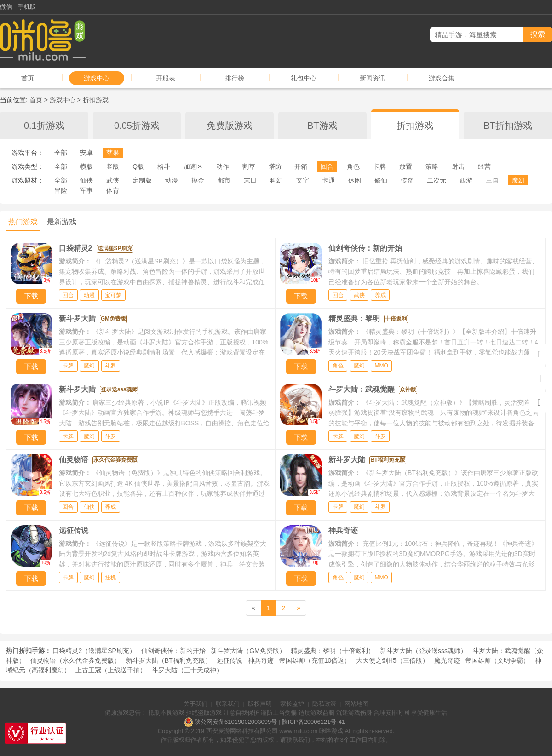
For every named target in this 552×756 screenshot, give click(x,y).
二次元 (437, 180)
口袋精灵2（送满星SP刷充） (94, 651)
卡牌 (379, 166)
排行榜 (235, 78)
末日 (250, 180)
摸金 (198, 180)
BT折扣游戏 (508, 126)
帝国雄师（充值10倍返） (315, 660)
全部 (61, 153)
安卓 (86, 153)
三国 (492, 180)
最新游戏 (62, 222)
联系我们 (228, 704)
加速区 (193, 166)
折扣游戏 (96, 100)
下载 (31, 296)
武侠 (113, 180)
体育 (113, 190)
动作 (223, 166)
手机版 (27, 7)
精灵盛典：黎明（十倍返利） (333, 651)
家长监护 (292, 704)
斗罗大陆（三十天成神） (187, 670)
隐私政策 (324, 704)
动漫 (172, 180)
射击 (458, 166)
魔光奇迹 (447, 660)
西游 (466, 180)
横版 (86, 166)
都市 (224, 180)
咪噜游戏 (331, 731)
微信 (6, 7)
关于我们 (195, 704)
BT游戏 (322, 126)
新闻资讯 (373, 78)
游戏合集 (442, 78)
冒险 (61, 190)
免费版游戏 (230, 126)
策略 (432, 166)
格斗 (164, 166)
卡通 (328, 180)
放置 (406, 166)
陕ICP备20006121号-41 (313, 722)
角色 (353, 166)
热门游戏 (23, 222)
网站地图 (356, 704)
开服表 (166, 78)
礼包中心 (304, 78)
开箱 (301, 166)
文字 (303, 180)
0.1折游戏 (44, 126)
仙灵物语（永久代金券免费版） (75, 660)
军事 (86, 190)
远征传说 (230, 660)
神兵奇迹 (261, 660)
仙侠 (86, 180)
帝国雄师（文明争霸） (497, 660)
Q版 (138, 166)
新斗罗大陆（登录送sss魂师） (423, 651)
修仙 (381, 180)
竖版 (113, 166)
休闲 (355, 180)
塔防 (275, 166)
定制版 (142, 180)
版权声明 (260, 704)
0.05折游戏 (137, 126)
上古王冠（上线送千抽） (111, 670)
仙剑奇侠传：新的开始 (173, 651)
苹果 (113, 153)
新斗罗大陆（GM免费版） (248, 651)
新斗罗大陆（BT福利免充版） (169, 660)
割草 (249, 166)
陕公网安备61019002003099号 (236, 722)
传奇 (407, 180)
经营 (484, 166)
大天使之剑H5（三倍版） (392, 660)
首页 (28, 78)
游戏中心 (97, 78)
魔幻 (518, 180)
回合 (327, 166)
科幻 (276, 180)
